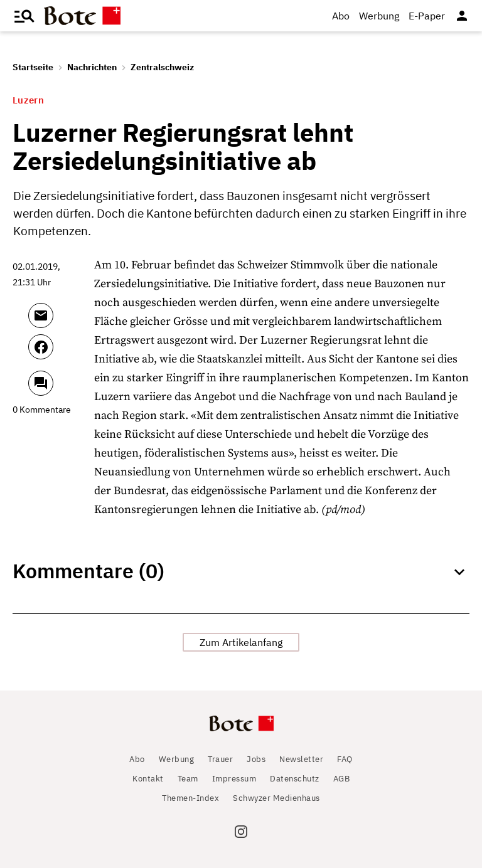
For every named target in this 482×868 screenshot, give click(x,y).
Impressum (234, 779)
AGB (342, 779)
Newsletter (301, 759)
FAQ (345, 759)
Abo (341, 16)
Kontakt (148, 779)
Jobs (256, 759)
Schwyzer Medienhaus (276, 798)
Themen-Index (190, 798)
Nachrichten (92, 67)
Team (188, 779)
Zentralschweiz (162, 67)
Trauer (220, 759)
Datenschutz (295, 779)
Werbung (379, 16)
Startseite (33, 67)
